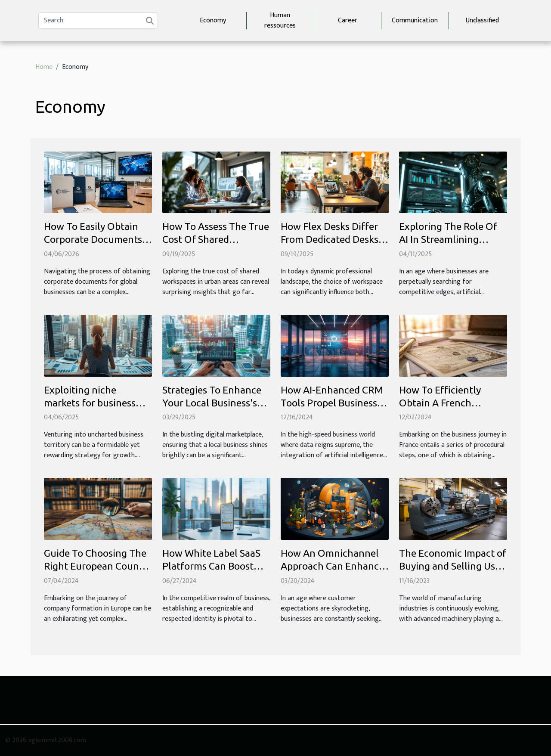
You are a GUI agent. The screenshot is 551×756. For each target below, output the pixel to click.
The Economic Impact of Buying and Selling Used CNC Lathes (453, 566)
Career (348, 20)
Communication (415, 20)
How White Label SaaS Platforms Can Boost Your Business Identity (212, 566)
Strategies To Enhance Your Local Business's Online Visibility (212, 403)
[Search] (98, 21)
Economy (213, 20)
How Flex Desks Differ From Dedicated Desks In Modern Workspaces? (333, 239)
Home (44, 67)
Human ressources (280, 20)
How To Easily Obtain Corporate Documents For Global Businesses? (94, 239)
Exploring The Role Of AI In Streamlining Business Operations (448, 239)
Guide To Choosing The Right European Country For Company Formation (98, 566)
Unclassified (482, 20)
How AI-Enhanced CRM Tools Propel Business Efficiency (332, 403)
